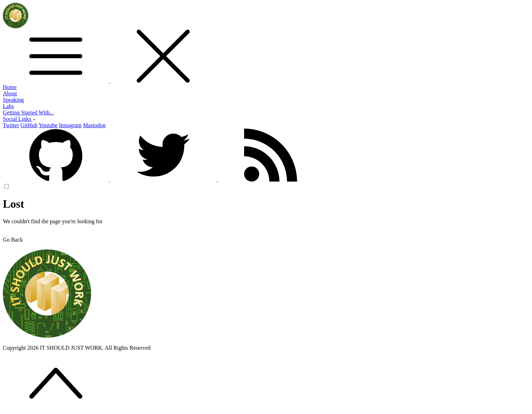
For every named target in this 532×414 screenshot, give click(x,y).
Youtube (48, 125)
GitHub (29, 125)
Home (10, 87)
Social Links (19, 119)
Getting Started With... (28, 113)
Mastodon (94, 125)
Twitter (11, 125)
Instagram (70, 125)
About (10, 93)
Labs (8, 106)
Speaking (13, 100)
